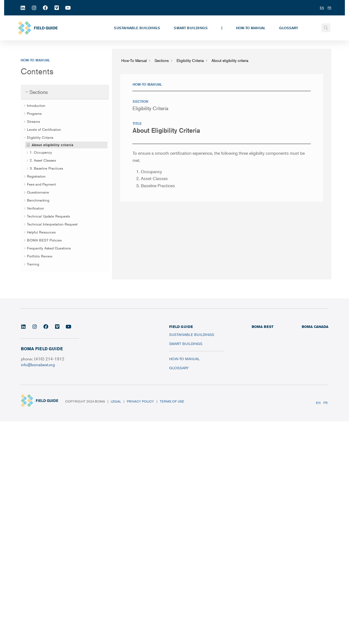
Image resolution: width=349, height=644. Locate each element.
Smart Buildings (191, 28)
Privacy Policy (140, 401)
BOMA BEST (263, 327)
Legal (116, 401)
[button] (326, 28)
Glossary (289, 28)
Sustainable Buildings (137, 28)
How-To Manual (251, 28)
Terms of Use (172, 401)
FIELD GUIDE (181, 327)
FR (325, 403)
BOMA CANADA (315, 327)
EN (318, 403)
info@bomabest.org (38, 364)
